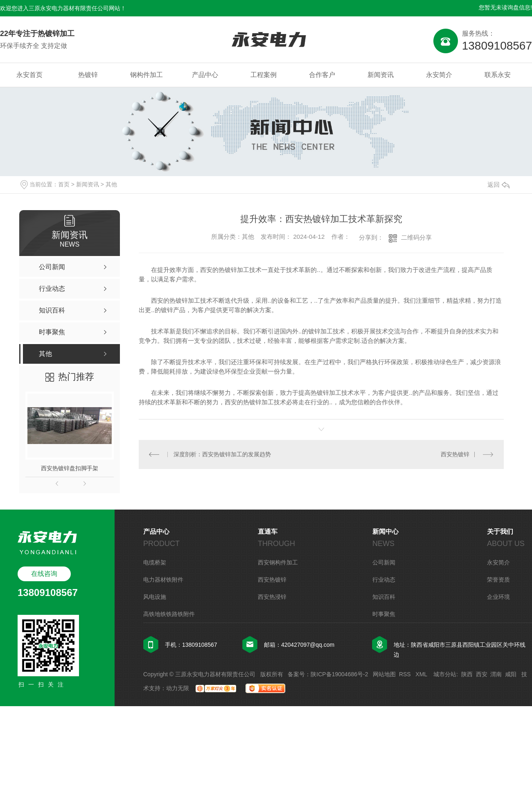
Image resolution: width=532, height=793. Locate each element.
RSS (406, 674)
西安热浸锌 (272, 597)
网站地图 (384, 674)
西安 (482, 674)
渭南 (496, 674)
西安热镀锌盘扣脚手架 (70, 468)
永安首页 (29, 75)
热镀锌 (88, 75)
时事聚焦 (384, 614)
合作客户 (322, 75)
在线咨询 (44, 574)
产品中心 (205, 75)
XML (422, 674)
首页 (64, 184)
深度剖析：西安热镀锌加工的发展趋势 (222, 454)
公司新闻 (384, 562)
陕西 (467, 674)
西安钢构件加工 (278, 562)
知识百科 (384, 597)
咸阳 (511, 674)
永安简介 (439, 75)
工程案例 (264, 75)
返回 (498, 185)
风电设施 (155, 597)
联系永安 (498, 75)
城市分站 (445, 674)
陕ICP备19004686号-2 (339, 674)
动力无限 (178, 688)
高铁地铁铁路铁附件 (169, 614)
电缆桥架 (155, 562)
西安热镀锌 (455, 454)
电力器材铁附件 (163, 580)
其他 (111, 184)
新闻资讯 (381, 75)
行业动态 (384, 580)
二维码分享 (416, 237)
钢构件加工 (147, 75)
